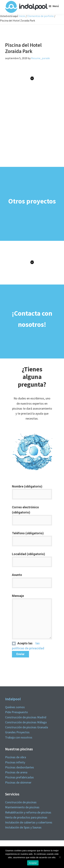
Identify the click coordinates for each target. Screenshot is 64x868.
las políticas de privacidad (28, 654)
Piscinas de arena (16, 772)
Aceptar (33, 863)
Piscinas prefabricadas (19, 777)
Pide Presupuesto (16, 712)
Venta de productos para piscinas (26, 817)
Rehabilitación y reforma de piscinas (28, 812)
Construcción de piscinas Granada (27, 727)
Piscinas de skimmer (18, 782)
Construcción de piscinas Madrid (26, 717)
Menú (56, 6)
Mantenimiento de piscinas (22, 807)
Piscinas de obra (16, 757)
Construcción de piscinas (21, 802)
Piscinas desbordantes (20, 767)
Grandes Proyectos (17, 732)
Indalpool (13, 699)
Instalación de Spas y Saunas (23, 827)
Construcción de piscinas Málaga (26, 722)
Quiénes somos (15, 707)
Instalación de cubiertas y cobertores (29, 822)
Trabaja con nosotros (19, 737)
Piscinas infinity (15, 762)
